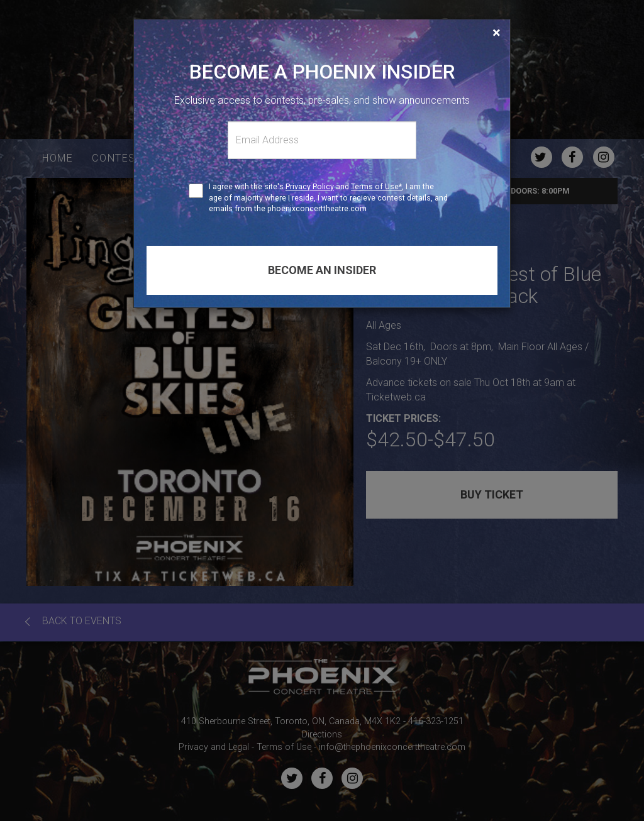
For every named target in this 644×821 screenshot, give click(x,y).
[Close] (497, 33)
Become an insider (322, 270)
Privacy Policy (310, 186)
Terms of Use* (376, 186)
